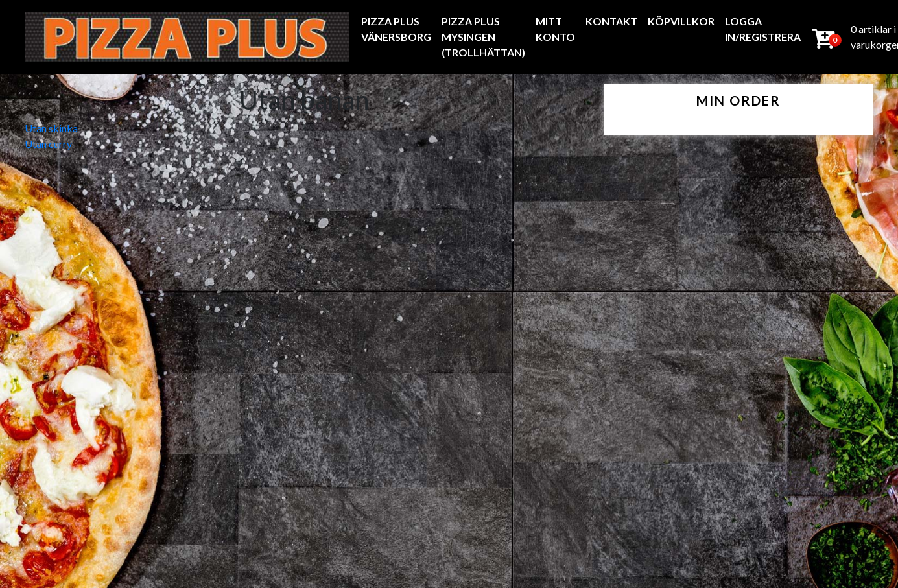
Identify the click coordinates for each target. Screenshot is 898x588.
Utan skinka (51, 128)
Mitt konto (555, 29)
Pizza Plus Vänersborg (396, 29)
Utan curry (48, 144)
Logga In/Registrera (763, 29)
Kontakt (611, 21)
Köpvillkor (681, 21)
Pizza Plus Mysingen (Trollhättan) (483, 37)
